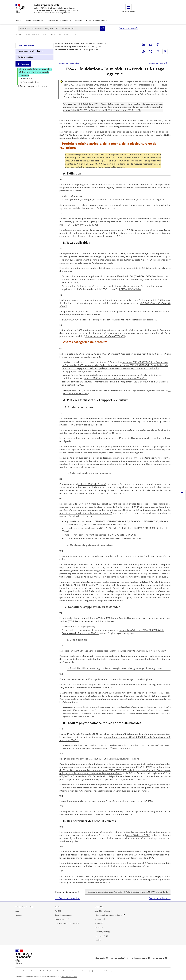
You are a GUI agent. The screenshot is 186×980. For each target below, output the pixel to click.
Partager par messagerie (165, 52)
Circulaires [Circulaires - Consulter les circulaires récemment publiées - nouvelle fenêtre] (98, 919)
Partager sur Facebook (143, 52)
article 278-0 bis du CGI (110, 254)
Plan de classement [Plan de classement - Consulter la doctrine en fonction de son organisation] (34, 21)
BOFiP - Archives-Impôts (96, 21)
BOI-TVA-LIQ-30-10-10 (145, 276)
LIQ (51, 34)
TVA (45, 34)
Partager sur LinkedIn (158, 52)
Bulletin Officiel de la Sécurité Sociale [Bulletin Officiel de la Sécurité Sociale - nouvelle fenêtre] (108, 915)
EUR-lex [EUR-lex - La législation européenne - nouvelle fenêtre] (97, 928)
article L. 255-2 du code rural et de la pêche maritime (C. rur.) (114, 378)
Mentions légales (46, 971)
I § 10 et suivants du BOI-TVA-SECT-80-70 (105, 336)
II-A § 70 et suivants (142, 855)
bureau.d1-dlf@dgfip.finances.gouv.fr (82, 91)
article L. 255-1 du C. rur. (106, 433)
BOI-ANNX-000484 (72, 320)
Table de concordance (63, 915)
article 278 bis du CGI (96, 354)
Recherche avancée (128, 28)
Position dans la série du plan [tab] (30, 51)
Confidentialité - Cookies (78, 971)
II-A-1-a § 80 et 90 (157, 651)
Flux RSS (58, 911)
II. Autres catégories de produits (33, 86)
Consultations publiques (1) (59, 21)
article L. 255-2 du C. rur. (91, 484)
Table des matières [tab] (26, 45)
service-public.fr (118, 958)
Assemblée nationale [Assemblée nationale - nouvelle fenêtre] (102, 911)
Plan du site (61, 971)
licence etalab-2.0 (68, 977)
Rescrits (78, 21)
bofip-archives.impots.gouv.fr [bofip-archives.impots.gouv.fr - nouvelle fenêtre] (66, 923)
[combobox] (59, 28)
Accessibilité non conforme (26, 971)
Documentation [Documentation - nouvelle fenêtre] (61, 919)
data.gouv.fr (159, 958)
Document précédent (69, 63)
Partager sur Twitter (151, 52)
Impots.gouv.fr (100, 936)
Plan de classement (32, 34)
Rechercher (103, 28)
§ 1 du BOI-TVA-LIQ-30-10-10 (91, 164)
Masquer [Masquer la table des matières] (25, 64)
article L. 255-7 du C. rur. (110, 493)
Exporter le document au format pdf (143, 44)
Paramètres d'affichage (103, 971)
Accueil (19, 21)
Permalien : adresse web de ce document (158, 44)
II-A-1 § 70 (67, 621)
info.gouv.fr (100, 958)
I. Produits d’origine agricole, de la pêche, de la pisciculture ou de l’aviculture (35, 72)
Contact (19, 915)
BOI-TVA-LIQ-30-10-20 (130, 289)
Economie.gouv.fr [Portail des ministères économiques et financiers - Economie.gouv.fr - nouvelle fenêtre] (101, 932)
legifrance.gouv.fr (140, 958)
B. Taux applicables (30, 82)
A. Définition (27, 78)
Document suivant (158, 63)
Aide (17, 911)
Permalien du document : (68, 892)
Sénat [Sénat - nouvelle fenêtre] (97, 940)
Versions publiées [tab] (25, 57)
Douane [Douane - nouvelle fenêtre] (98, 923)
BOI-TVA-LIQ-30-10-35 (86, 225)
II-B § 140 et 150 (71, 883)
